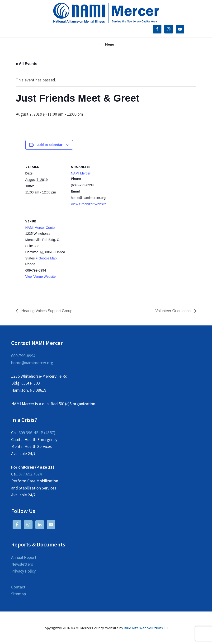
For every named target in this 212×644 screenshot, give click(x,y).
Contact (18, 587)
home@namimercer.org (32, 363)
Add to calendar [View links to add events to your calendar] (50, 145)
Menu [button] (110, 44)
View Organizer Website (89, 204)
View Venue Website (41, 277)
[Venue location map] (96, 244)
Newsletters (22, 564)
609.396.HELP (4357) (37, 433)
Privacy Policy (23, 571)
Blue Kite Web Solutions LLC (147, 628)
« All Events (27, 64)
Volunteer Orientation (173, 311)
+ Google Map (46, 258)
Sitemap (19, 594)
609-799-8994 (23, 356)
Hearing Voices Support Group (47, 311)
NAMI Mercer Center (41, 228)
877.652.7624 (30, 474)
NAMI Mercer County (106, 13)
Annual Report (24, 557)
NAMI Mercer (81, 173)
